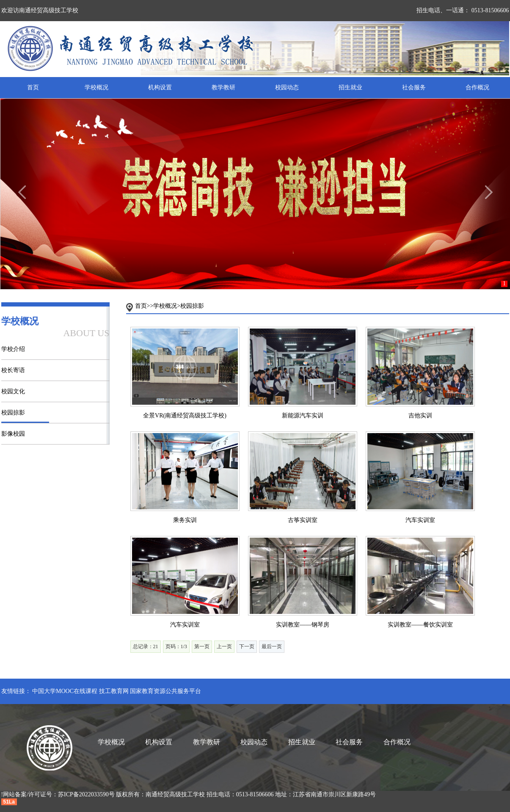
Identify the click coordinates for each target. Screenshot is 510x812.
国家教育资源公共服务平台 (165, 691)
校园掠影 (13, 413)
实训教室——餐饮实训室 (420, 625)
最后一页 (272, 646)
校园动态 (287, 87)
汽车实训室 (420, 520)
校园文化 (13, 391)
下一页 (247, 646)
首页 (33, 87)
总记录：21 (146, 646)
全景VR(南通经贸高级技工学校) (185, 416)
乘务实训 (185, 520)
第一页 (202, 646)
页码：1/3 (176, 646)
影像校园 (13, 434)
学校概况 (96, 87)
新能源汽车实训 (303, 416)
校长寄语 (13, 370)
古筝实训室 (303, 520)
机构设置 (160, 87)
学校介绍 (13, 349)
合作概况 (477, 87)
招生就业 (350, 87)
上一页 (224, 646)
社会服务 (414, 87)
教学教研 (223, 87)
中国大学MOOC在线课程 (65, 691)
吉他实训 (420, 416)
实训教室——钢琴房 (303, 625)
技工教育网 (114, 691)
